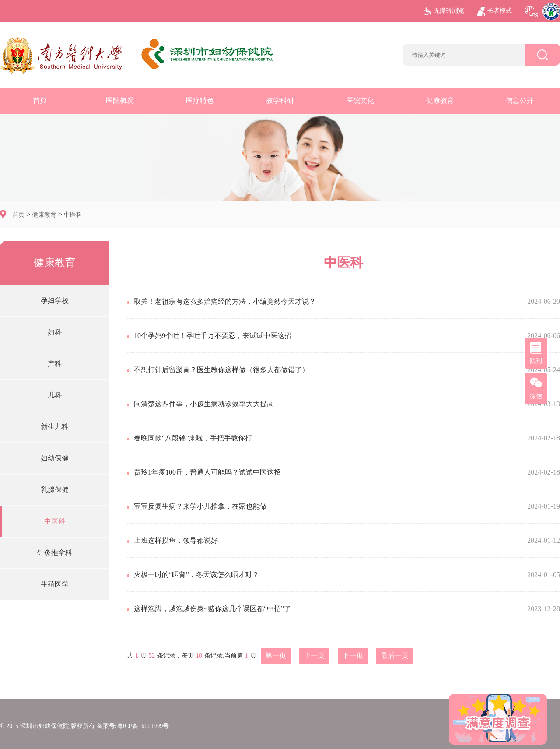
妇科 (55, 332)
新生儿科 (55, 427)
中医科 (73, 215)
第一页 (276, 656)
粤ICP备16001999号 (143, 726)
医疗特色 (200, 100)
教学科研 (280, 100)
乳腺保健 (55, 490)
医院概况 (120, 100)
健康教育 (440, 100)
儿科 (55, 395)
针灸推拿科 (55, 553)
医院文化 (360, 100)
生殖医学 (55, 584)
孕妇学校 (55, 301)
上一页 (314, 656)
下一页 (353, 656)
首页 (40, 100)
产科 (55, 364)
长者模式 (495, 11)
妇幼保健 (55, 458)
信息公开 (520, 100)
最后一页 (395, 656)
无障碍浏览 (444, 11)
